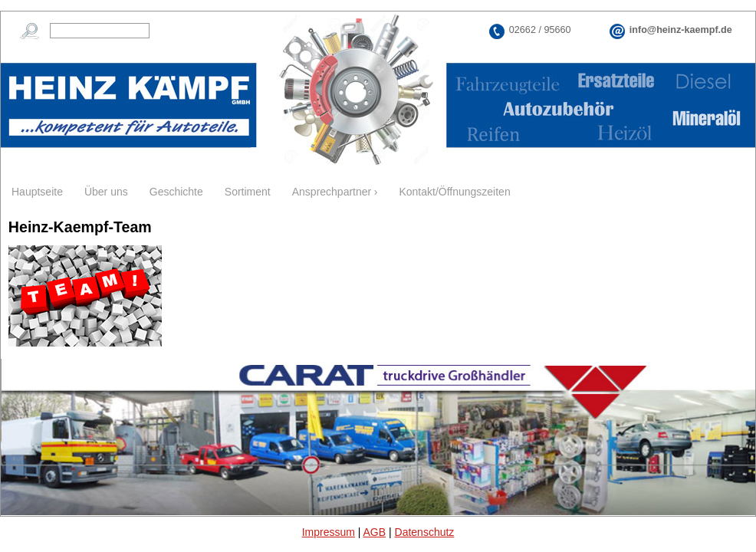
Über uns (106, 192)
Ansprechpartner (332, 192)
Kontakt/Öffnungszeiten (454, 192)
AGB (375, 532)
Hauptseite (37, 192)
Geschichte (176, 192)
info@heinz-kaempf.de (681, 30)
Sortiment (248, 192)
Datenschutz (425, 532)
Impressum (329, 532)
